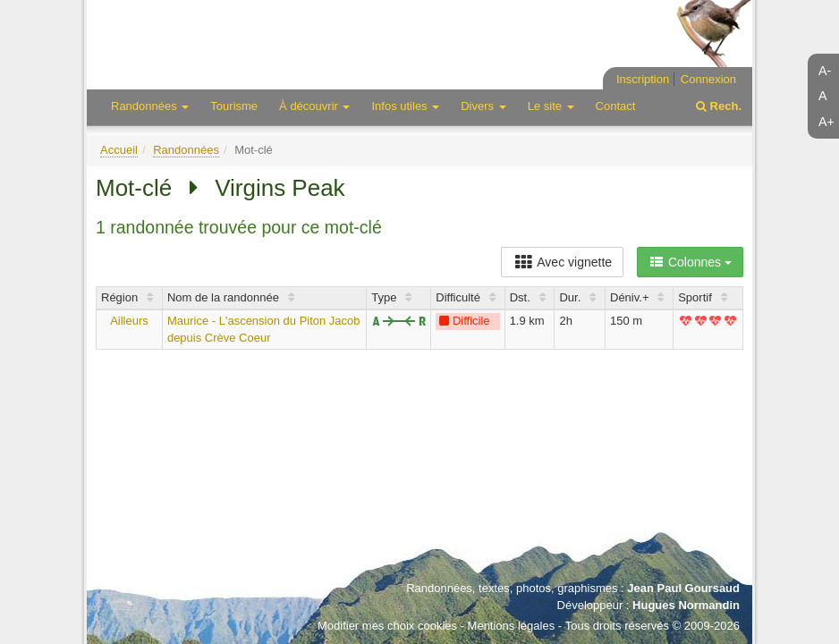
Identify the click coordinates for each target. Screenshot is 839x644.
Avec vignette (562, 262)
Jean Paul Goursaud (683, 588)
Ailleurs (129, 321)
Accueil (119, 150)
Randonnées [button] (150, 106)
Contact (616, 106)
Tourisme (234, 106)
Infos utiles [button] (405, 106)
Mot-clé (134, 188)
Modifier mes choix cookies (387, 626)
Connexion (708, 79)
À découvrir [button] (314, 106)
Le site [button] (551, 106)
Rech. (719, 106)
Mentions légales (512, 626)
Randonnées (186, 150)
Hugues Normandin (686, 605)
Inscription (643, 79)
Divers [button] (483, 106)
